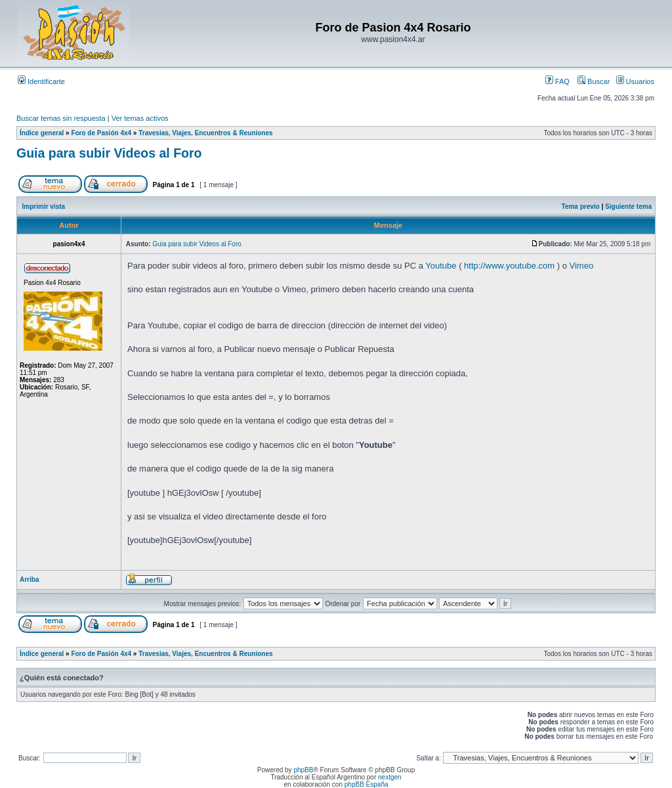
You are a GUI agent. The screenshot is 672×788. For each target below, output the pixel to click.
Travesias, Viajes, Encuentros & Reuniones (205, 133)
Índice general (42, 133)
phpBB (303, 770)
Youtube (441, 266)
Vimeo (582, 266)
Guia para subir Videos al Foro (109, 153)
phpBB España (367, 784)
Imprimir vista (44, 207)
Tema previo (581, 207)
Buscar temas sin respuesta (61, 118)
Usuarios (635, 81)
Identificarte (41, 81)
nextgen (390, 777)
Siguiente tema (628, 207)
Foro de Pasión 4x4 (101, 133)
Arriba (29, 580)
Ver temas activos (140, 118)
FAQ (557, 81)
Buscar (594, 81)
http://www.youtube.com (509, 266)
